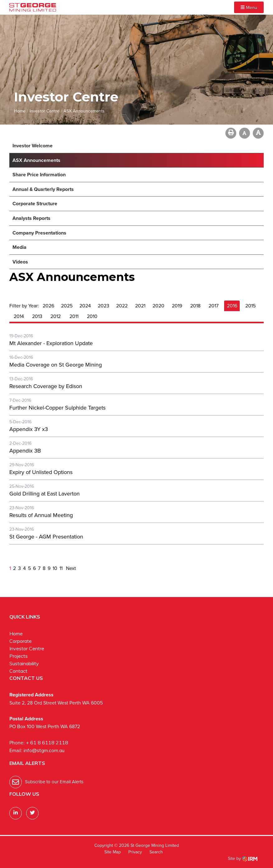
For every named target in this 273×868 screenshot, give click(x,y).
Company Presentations (39, 233)
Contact (18, 671)
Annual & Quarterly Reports (43, 189)
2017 (214, 306)
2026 (48, 306)
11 (61, 568)
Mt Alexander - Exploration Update (51, 343)
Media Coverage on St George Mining (56, 365)
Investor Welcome (33, 146)
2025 (67, 306)
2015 (250, 306)
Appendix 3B (25, 451)
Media (19, 247)
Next (70, 568)
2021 (140, 306)
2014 (19, 316)
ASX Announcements (36, 160)
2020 (158, 306)
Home (16, 633)
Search (156, 852)
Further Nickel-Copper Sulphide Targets (57, 408)
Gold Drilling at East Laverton (45, 494)
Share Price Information (39, 175)
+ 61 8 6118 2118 (47, 742)
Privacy (135, 852)
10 (55, 568)
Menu (249, 7)
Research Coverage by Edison (46, 386)
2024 (85, 306)
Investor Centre (27, 648)
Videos (20, 262)
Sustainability (24, 663)
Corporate (21, 641)
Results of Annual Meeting (41, 515)
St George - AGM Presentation (46, 537)
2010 (92, 316)
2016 (232, 306)
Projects (19, 656)
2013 (37, 316)
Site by (243, 859)
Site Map (113, 852)
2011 (74, 316)
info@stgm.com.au (44, 750)
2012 (56, 316)
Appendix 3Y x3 (29, 429)
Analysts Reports (31, 218)
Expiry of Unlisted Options (41, 472)
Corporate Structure (35, 204)
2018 (195, 306)
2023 (104, 306)
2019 (177, 306)
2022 (122, 306)
